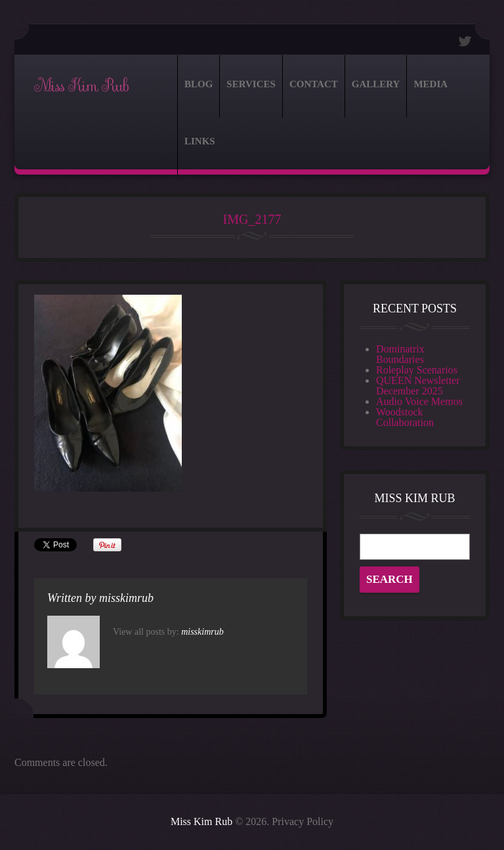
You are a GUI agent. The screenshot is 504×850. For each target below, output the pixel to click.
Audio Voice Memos (419, 401)
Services (251, 84)
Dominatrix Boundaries (400, 354)
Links (200, 141)
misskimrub (126, 598)
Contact (314, 84)
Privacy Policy (303, 821)
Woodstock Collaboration (405, 417)
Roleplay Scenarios (417, 370)
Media (430, 84)
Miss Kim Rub (81, 86)
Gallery (376, 84)
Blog (199, 84)
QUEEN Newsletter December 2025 (418, 386)
